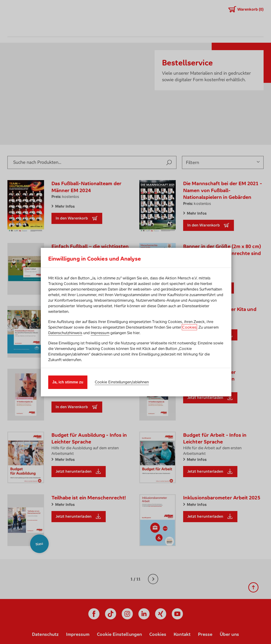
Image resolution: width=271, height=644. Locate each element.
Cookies (189, 327)
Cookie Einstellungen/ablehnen (122, 382)
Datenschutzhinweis (65, 333)
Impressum (100, 333)
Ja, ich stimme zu (68, 382)
